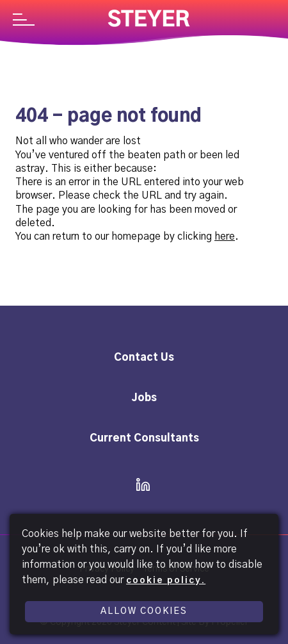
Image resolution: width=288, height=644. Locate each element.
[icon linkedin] (139, 486)
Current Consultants (144, 438)
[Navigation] (24, 21)
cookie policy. (166, 581)
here (225, 236)
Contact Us (144, 358)
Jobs (144, 398)
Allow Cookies (144, 611)
